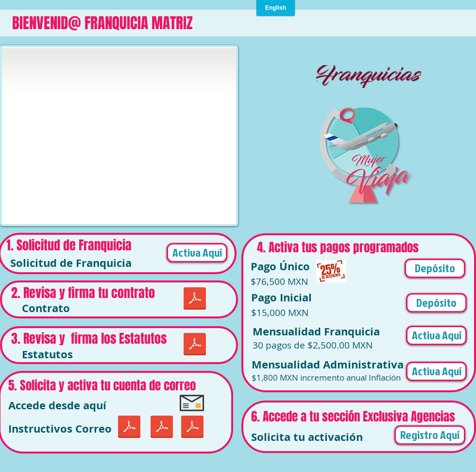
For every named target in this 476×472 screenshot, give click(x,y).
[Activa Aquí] (197, 253)
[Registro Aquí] (430, 435)
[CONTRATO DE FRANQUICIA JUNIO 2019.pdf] (195, 300)
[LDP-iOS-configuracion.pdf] (129, 428)
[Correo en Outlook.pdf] (192, 428)
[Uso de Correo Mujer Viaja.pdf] (161, 428)
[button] (435, 268)
